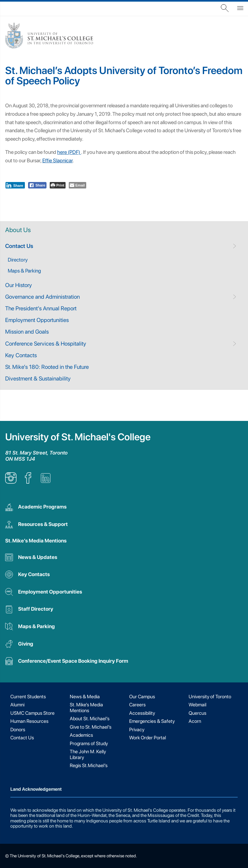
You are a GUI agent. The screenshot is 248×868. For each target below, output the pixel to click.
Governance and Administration (42, 297)
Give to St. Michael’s (91, 727)
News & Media (85, 697)
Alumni (17, 705)
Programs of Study (89, 744)
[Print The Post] (58, 185)
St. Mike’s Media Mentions (36, 541)
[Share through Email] (77, 185)
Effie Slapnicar (57, 161)
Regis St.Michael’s (89, 766)
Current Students (28, 697)
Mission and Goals (27, 332)
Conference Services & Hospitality (46, 343)
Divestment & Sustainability (38, 378)
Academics (81, 735)
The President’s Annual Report (41, 308)
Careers (137, 705)
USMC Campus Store (32, 713)
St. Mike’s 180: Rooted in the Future (47, 367)
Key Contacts (21, 355)
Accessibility (142, 713)
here (62, 152)
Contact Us (19, 246)
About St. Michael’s (90, 719)
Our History (19, 285)
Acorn (195, 721)
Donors (18, 730)
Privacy (137, 730)
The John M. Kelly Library (88, 754)
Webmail (197, 705)
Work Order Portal (148, 738)
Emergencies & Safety (152, 721)
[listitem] (11, 482)
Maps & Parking (24, 271)
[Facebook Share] (37, 185)
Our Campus (142, 697)
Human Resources (29, 721)
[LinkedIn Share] (15, 185)
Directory (18, 260)
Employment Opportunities (37, 320)
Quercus (197, 713)
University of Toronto (210, 697)
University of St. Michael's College (78, 437)
